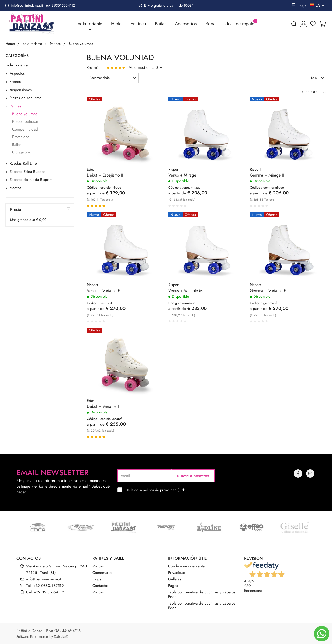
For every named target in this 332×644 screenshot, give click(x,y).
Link (182, 490)
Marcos (15, 188)
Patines (15, 106)
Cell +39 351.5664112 (45, 592)
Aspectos (17, 74)
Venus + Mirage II (184, 176)
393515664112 (61, 5)
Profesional (21, 137)
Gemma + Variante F (268, 291)
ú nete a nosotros (193, 476)
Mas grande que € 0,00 (28, 220)
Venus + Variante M (185, 291)
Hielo (116, 24)
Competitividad (25, 130)
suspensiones (21, 90)
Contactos (100, 586)
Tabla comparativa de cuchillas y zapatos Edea (202, 594)
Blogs (299, 5)
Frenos (15, 82)
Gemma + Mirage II (267, 176)
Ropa (210, 24)
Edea (91, 170)
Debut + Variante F (103, 407)
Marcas (98, 566)
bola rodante (90, 24)
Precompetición (25, 122)
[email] (145, 476)
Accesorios (186, 24)
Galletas (175, 579)
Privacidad (177, 573)
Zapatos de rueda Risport (31, 180)
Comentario (102, 573)
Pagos (173, 586)
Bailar (160, 24)
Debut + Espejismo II (105, 176)
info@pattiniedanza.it (24, 5)
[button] (113, 78)
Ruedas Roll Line (23, 164)
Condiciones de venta (186, 566)
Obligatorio (22, 152)
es (321, 5)
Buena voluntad (25, 114)
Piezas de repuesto (26, 98)
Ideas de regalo (239, 24)
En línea (138, 24)
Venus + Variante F (103, 291)
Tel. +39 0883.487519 (45, 586)
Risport (174, 170)
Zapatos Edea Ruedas (27, 172)
